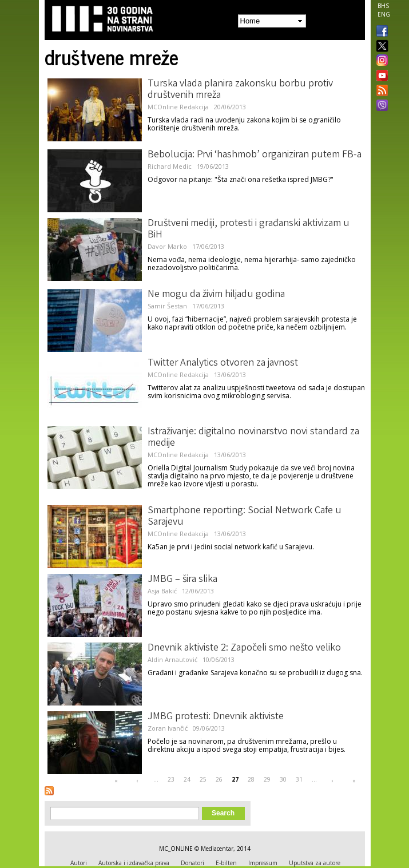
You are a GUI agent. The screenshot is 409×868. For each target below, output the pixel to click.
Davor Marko (167, 246)
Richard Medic (170, 166)
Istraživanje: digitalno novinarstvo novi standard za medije (253, 438)
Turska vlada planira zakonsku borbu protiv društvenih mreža (240, 90)
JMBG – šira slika (182, 580)
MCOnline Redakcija (178, 107)
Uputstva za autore (315, 863)
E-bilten (226, 863)
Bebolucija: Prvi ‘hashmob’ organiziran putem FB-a (255, 155)
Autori (79, 863)
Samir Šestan (167, 306)
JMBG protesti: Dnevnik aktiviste (216, 717)
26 (219, 779)
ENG (384, 14)
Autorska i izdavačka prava (134, 863)
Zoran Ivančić (168, 728)
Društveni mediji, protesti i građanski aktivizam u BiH (249, 229)
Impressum (263, 863)
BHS (383, 6)
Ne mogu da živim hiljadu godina (216, 295)
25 (203, 779)
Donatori (192, 863)
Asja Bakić (162, 591)
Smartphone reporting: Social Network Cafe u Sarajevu (245, 517)
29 (267, 779)
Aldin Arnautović (172, 659)
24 (187, 779)
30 (283, 779)
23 (171, 779)
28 (251, 779)
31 (299, 779)
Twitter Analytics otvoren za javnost (223, 363)
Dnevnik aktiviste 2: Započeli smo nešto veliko (244, 648)
